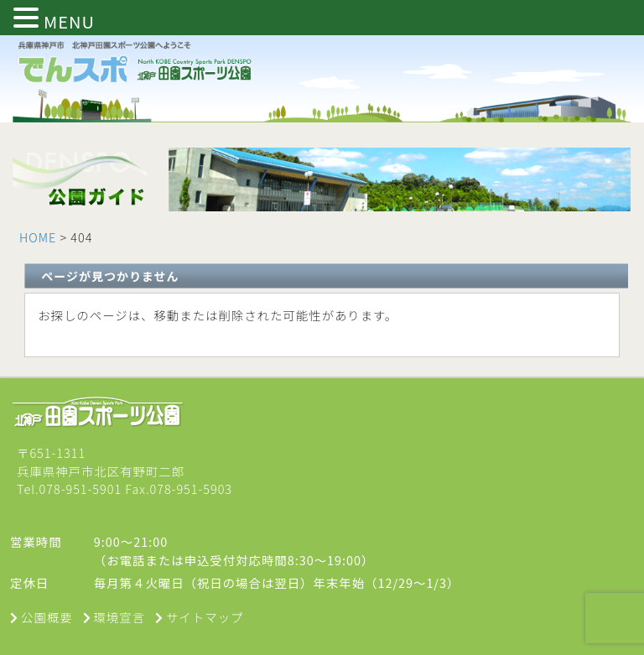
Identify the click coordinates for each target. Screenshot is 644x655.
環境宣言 (120, 617)
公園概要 (47, 617)
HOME (38, 237)
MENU (69, 21)
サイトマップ (205, 617)
